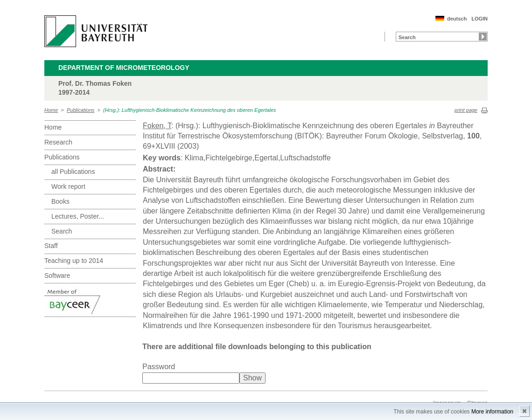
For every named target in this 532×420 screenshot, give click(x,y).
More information (492, 412)
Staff (51, 246)
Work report (68, 186)
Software (57, 275)
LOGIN (479, 19)
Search (62, 231)
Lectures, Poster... (78, 216)
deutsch (457, 19)
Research (58, 142)
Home (51, 110)
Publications (80, 110)
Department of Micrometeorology (124, 68)
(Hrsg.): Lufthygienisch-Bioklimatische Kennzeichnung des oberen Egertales (190, 110)
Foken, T (157, 126)
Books (60, 201)
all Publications (73, 172)
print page (466, 110)
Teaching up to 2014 (74, 261)
